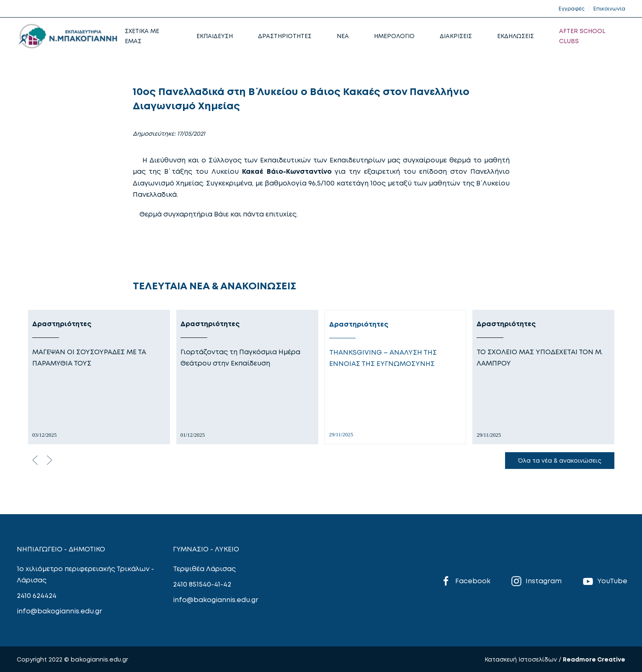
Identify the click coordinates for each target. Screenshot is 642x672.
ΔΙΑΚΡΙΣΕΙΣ (456, 36)
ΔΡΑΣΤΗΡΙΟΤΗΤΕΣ (285, 36)
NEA (343, 36)
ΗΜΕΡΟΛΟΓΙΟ (394, 36)
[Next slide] (49, 460)
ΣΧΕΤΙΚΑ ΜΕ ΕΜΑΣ (142, 36)
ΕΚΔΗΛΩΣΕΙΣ (516, 36)
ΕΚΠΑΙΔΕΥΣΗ (215, 36)
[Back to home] (68, 36)
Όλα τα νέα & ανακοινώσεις (560, 460)
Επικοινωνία (609, 9)
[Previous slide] (35, 460)
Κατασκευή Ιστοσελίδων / (524, 659)
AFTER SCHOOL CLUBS (582, 36)
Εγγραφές (572, 9)
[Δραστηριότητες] (99, 377)
